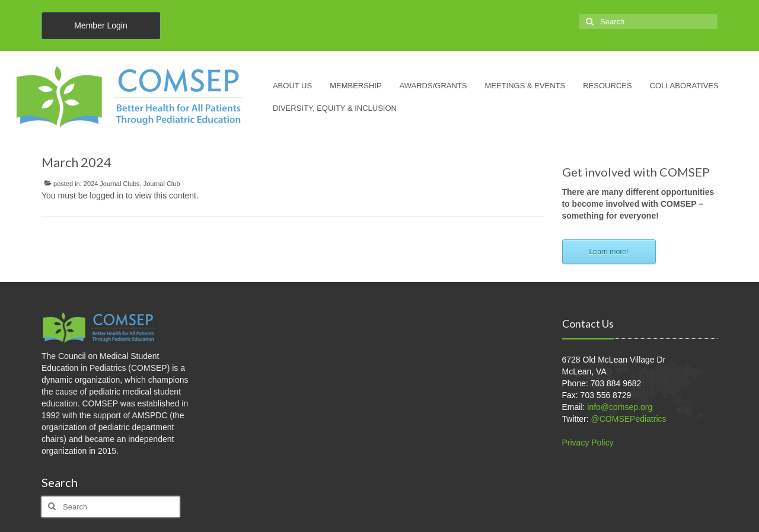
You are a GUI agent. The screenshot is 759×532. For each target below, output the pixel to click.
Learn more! (609, 252)
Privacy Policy (588, 443)
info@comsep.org (620, 407)
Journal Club (162, 184)
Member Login (101, 25)
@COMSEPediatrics (629, 419)
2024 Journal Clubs (112, 184)
